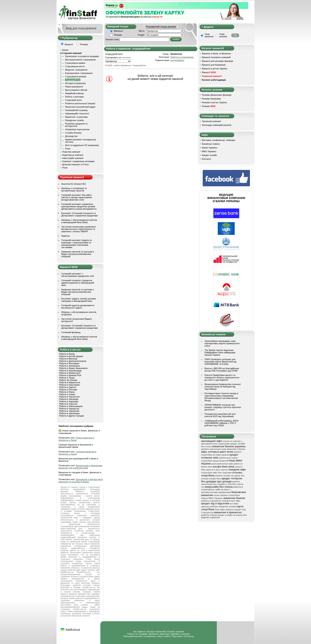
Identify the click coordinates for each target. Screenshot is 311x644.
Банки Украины (210, 148)
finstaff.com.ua (73, 629)
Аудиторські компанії (73, 155)
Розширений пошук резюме (161, 27)
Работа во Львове (68, 380)
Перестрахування (74, 87)
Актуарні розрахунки (75, 83)
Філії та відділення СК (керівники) (82, 145)
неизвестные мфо (231, 501)
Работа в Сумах (67, 394)
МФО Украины (209, 151)
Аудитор (65, 236)
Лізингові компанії (71, 152)
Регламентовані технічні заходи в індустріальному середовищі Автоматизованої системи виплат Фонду (221, 397)
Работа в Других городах (72, 416)
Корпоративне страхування (79, 73)
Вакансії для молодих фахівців (217, 61)
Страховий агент (73, 100)
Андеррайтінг (177, 60)
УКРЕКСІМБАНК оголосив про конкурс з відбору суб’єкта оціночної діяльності (223, 407)
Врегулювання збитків (76, 90)
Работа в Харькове (69, 401)
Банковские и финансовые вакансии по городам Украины (81, 481)
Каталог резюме (176, 632)
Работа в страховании (182, 57)
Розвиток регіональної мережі (80, 103)
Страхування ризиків (76, 76)
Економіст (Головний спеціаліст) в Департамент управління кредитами (80, 214)
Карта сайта (164, 636)
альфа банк (215, 479)
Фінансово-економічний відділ (80, 107)
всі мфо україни (221, 455)
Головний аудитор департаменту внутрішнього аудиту (78, 307)
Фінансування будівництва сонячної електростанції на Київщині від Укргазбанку (223, 387)
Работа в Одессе (68, 387)
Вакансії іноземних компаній (216, 57)
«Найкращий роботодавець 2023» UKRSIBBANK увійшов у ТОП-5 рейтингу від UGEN (222, 423)
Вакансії (209, 72)
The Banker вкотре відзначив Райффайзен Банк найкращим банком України (220, 353)
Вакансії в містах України (215, 69)
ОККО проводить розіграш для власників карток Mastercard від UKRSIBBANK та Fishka (220, 362)
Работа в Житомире (69, 363)
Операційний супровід (76, 110)
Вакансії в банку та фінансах (216, 54)
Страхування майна (75, 63)
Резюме (118, 35)
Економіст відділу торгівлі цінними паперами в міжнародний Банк (79, 300)
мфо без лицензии (222, 473)
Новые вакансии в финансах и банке (76, 439)
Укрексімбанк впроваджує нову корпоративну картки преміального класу (222, 343)
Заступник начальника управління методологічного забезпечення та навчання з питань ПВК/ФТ (79, 229)
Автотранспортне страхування (80, 60)
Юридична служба (74, 120)
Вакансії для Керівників (214, 65)
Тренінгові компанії (211, 121)
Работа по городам (137, 634)
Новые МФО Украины (212, 498)
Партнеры (177, 636)
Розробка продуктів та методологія (76, 125)
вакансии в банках (236, 449)
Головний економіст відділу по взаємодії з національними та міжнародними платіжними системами (77, 244)
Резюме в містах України (214, 102)
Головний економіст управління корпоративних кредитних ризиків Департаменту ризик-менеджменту (79, 206)
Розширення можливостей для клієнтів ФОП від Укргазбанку (220, 415)
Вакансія (119, 31)
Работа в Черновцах (69, 413)
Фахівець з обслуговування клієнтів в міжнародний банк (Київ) (79, 221)
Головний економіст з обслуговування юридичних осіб (78, 275)
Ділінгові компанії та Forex (76, 164)
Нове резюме (223, 35)
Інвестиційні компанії (73, 158)
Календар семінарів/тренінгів (217, 125)
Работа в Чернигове (69, 411)
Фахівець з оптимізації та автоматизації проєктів (74, 189)
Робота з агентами (74, 97)
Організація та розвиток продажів (82, 56)
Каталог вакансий (156, 632)
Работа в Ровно (67, 392)
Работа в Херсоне (68, 404)
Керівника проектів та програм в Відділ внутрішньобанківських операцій (78, 254)
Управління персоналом (77, 129)
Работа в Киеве (67, 354)
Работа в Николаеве (69, 385)
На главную (139, 632)
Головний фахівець (71, 332)
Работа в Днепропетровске (73, 361)
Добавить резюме (181, 634)
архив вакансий (221, 461)
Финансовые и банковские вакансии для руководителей (80, 467)
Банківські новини (211, 144)
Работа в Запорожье (69, 366)
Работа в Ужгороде (69, 399)
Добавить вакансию (159, 634)
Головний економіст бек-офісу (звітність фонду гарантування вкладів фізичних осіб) (77, 197)
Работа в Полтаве (68, 390)
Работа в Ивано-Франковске (73, 368)
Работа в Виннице (68, 359)
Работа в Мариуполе (70, 382)
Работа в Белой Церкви (71, 356)
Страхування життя (75, 66)
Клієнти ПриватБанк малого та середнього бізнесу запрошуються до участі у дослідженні (222, 377)
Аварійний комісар (74, 93)
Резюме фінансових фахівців (217, 95)
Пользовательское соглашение (140, 636)
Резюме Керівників (211, 99)
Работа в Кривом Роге (70, 375)
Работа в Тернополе (69, 397)
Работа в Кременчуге (70, 373)
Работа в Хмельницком (71, 406)
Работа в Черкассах (69, 409)
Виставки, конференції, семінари (219, 140)
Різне (68, 149)
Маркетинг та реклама (76, 117)
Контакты (189, 636)
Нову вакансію (209, 35)
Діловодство (71, 136)
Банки (65, 50)
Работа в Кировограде (70, 371)
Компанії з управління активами (78, 161)
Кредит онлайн (209, 155)
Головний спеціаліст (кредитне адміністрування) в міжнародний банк (78, 283)
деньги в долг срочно (217, 470)
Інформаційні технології (77, 114)
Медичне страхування (76, 70)
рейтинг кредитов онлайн (223, 506)
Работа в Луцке (67, 378)
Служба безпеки (73, 133)
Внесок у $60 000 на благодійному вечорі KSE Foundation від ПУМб (222, 370)
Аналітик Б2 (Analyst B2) (74, 184)
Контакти (206, 159)
